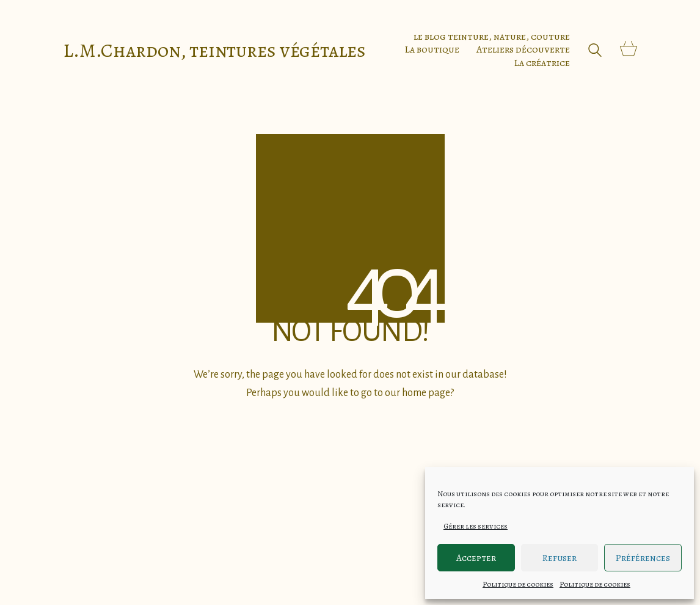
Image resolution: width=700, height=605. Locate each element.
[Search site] (595, 52)
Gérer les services (476, 526)
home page (426, 393)
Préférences (643, 558)
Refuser (560, 558)
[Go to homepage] (214, 50)
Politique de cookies (518, 584)
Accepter (476, 558)
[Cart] (629, 50)
